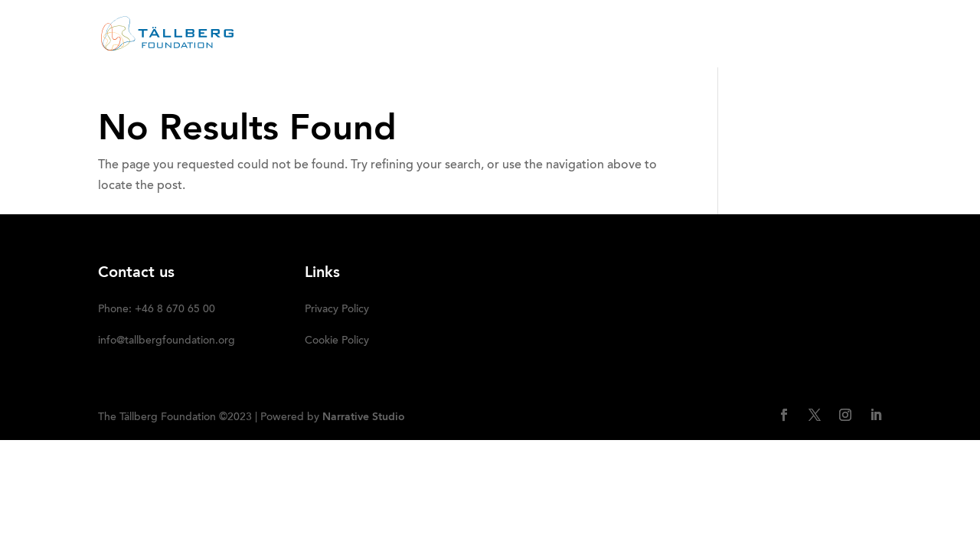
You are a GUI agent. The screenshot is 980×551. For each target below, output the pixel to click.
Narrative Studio (364, 417)
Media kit (699, 34)
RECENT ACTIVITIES (466, 34)
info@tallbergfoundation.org (167, 341)
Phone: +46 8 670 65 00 (157, 310)
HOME (314, 34)
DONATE (773, 34)
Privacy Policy (337, 310)
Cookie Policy (337, 341)
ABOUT (372, 34)
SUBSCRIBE (849, 34)
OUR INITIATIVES (588, 34)
